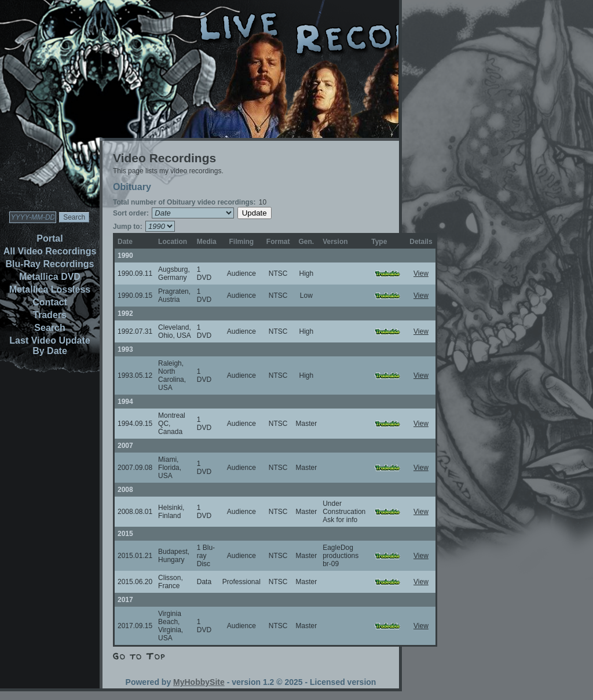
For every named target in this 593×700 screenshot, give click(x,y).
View (421, 274)
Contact (50, 302)
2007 (125, 446)
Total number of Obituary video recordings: (184, 202)
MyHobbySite (199, 682)
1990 (125, 256)
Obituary (132, 187)
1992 (125, 313)
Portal (50, 238)
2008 (125, 490)
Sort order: (131, 213)
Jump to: (128, 227)
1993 (125, 349)
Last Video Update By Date (50, 346)
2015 (125, 534)
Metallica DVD (50, 277)
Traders (50, 315)
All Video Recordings (50, 251)
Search (50, 328)
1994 (125, 402)
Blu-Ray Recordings (50, 264)
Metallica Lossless (50, 289)
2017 (125, 600)
